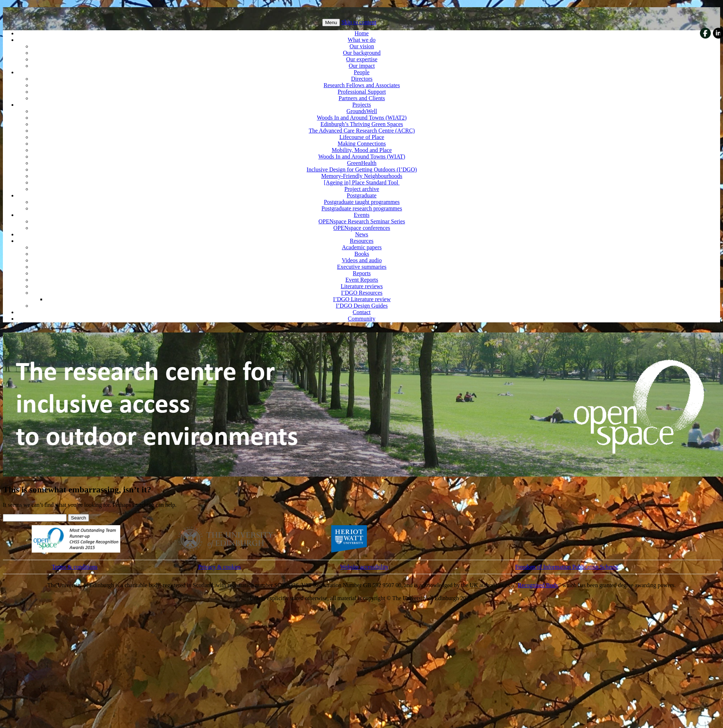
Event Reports (362, 280)
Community (361, 319)
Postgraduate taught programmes (362, 202)
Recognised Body (538, 585)
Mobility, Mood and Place (362, 150)
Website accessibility (364, 567)
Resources (361, 241)
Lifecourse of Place (361, 137)
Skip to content (359, 22)
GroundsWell (362, 111)
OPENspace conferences (362, 228)
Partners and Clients (362, 98)
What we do (362, 40)
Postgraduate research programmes (362, 208)
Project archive (361, 189)
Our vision (362, 46)
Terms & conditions (75, 567)
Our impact (361, 66)
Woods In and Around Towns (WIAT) (362, 157)
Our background (361, 53)
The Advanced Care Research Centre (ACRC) (362, 131)
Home (362, 33)
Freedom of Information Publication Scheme (567, 567)
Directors (362, 79)
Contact (361, 312)
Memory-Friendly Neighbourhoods (362, 176)
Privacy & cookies (219, 567)
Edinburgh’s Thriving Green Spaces (362, 124)
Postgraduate (362, 195)
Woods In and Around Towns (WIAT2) (362, 118)
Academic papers (362, 247)
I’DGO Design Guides (362, 306)
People (362, 72)
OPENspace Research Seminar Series (362, 221)
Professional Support (362, 92)
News (361, 234)
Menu (331, 23)
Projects (362, 105)
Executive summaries (362, 267)
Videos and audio (362, 260)
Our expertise (362, 59)
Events (362, 215)
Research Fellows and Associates (362, 85)
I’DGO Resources (362, 293)
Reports (362, 273)
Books (362, 254)
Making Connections (362, 144)
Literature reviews (362, 286)
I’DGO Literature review (362, 299)
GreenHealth (362, 163)
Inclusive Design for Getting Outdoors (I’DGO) (362, 169)
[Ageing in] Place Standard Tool (362, 182)
